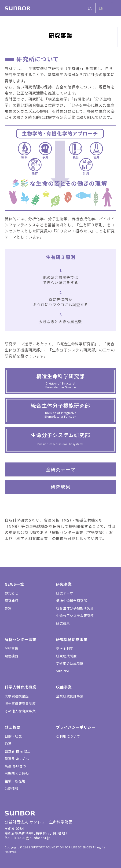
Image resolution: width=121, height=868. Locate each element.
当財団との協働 (17, 773)
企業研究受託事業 (70, 696)
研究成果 (61, 487)
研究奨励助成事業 (72, 639)
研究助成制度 (66, 656)
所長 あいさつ (15, 766)
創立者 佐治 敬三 (18, 751)
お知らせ (12, 593)
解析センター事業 (20, 639)
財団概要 (13, 727)
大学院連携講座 (17, 696)
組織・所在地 (15, 781)
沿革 (8, 744)
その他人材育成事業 (20, 711)
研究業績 (12, 601)
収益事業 (64, 687)
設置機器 (12, 656)
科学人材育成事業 (20, 687)
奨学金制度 (65, 648)
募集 (8, 608)
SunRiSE (63, 671)
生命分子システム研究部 (75, 616)
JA (90, 8)
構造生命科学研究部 (71, 601)
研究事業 (64, 584)
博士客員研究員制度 (20, 703)
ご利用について (68, 736)
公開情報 (12, 788)
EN (101, 8)
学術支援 (12, 648)
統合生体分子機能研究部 (75, 608)
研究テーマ (65, 593)
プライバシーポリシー (76, 727)
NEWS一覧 (14, 584)
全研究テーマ (61, 469)
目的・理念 (13, 736)
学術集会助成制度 (70, 663)
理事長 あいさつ (17, 759)
